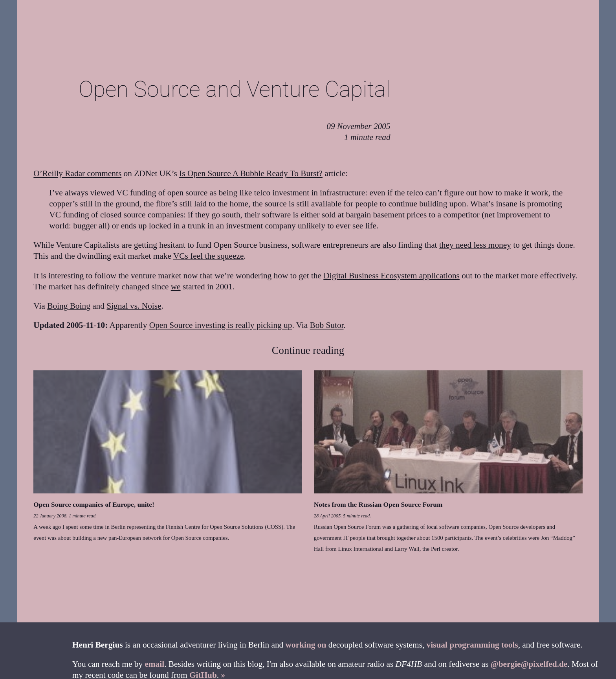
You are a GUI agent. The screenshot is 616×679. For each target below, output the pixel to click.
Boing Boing (69, 306)
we (176, 287)
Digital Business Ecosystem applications (391, 276)
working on (306, 645)
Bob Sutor (327, 325)
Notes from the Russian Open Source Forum (378, 505)
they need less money (475, 245)
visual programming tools (472, 645)
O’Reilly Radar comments (77, 173)
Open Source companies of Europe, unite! (94, 505)
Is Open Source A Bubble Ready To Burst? (251, 173)
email (154, 664)
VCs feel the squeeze (208, 256)
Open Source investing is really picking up (221, 325)
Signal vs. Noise (134, 306)
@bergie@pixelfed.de (529, 664)
